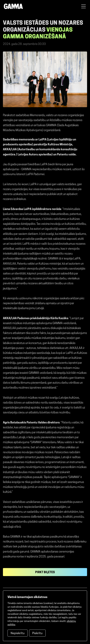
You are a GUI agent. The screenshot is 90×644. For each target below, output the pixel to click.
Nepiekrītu (18, 633)
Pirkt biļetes (45, 572)
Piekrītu (37, 633)
